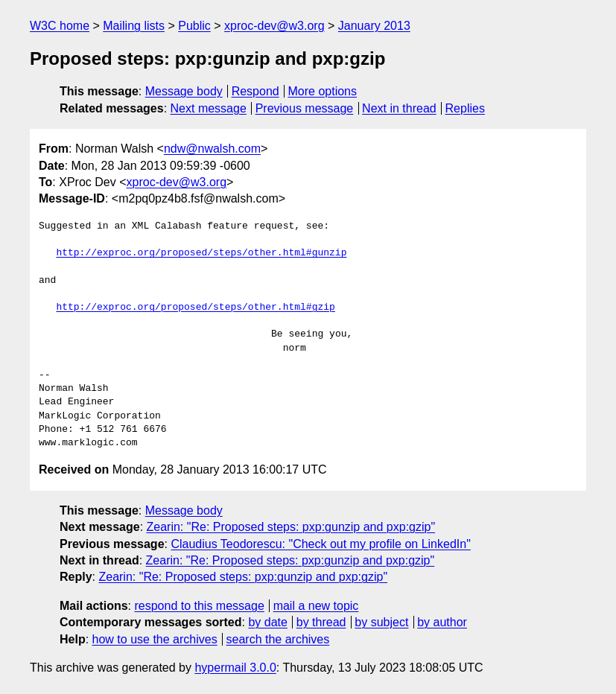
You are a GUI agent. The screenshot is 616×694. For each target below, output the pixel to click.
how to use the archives (155, 639)
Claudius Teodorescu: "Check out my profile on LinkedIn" (320, 544)
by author (442, 622)
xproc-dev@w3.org (274, 26)
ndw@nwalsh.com (212, 149)
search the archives (278, 639)
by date (267, 622)
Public (194, 26)
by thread (321, 622)
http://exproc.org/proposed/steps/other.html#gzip (195, 308)
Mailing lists (134, 26)
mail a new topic (316, 606)
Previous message (305, 108)
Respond (255, 91)
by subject (381, 622)
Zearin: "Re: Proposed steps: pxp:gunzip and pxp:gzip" (291, 527)
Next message (209, 108)
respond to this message (199, 606)
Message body (184, 91)
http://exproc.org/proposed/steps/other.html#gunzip (201, 253)
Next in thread (399, 108)
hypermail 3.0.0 (235, 668)
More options (323, 91)
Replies (465, 108)
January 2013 (374, 26)
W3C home (60, 26)
